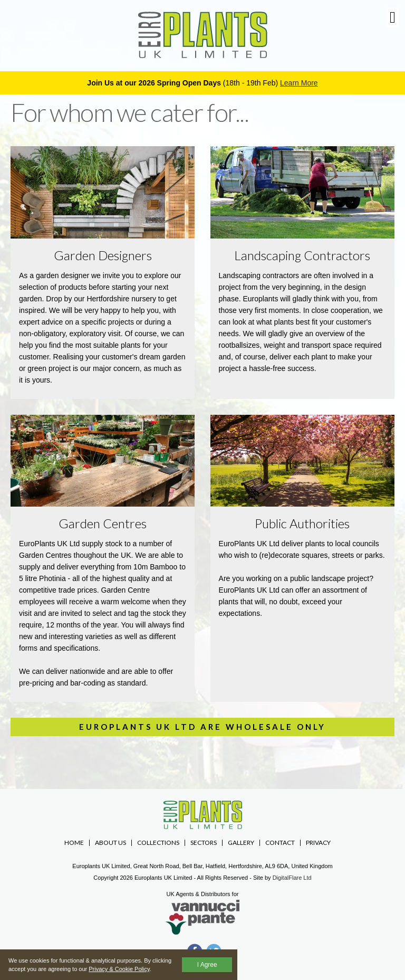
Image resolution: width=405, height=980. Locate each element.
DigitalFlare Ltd (292, 878)
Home (74, 843)
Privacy (318, 843)
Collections (158, 843)
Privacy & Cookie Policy (119, 969)
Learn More (299, 83)
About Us (110, 843)
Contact (280, 843)
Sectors (204, 843)
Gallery (241, 843)
